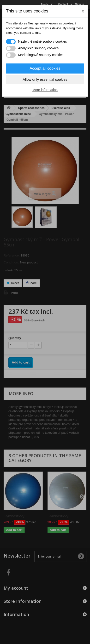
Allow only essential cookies (45, 79)
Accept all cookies (45, 68)
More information (45, 90)
